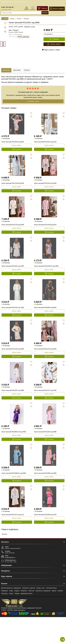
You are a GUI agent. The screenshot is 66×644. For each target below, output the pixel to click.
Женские (4, 534)
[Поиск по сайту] (18, 13)
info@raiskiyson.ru (10, 557)
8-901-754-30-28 (7, 7)
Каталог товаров (57, 9)
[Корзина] (42, 8)
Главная (12, 19)
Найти (45, 13)
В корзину (54, 39)
